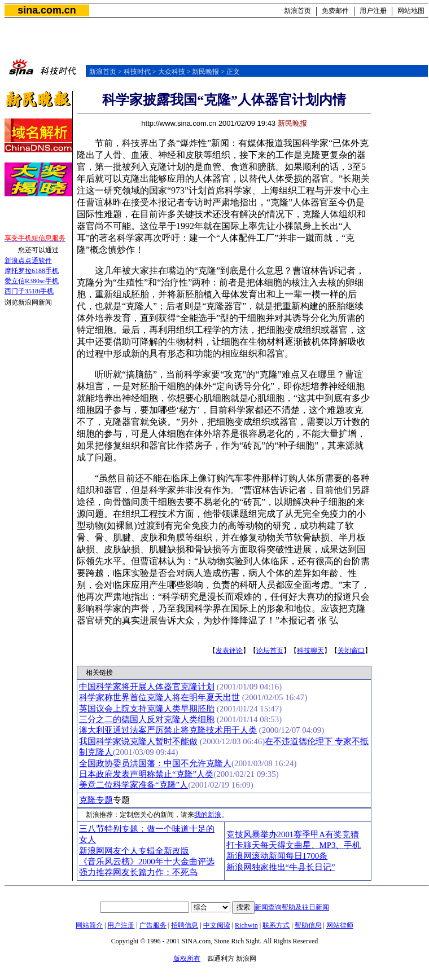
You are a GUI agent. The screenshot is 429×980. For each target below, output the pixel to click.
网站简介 (89, 925)
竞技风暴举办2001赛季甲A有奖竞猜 (293, 834)
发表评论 (229, 651)
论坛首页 (270, 651)
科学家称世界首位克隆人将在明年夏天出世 (159, 697)
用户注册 (373, 11)
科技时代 (137, 72)
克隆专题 (96, 800)
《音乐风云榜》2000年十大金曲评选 (147, 862)
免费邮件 (335, 11)
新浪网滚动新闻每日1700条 (277, 856)
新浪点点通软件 (28, 261)
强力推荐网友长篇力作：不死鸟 (138, 872)
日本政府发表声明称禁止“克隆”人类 (146, 774)
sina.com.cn (47, 10)
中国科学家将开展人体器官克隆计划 (147, 687)
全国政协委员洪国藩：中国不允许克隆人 (155, 763)
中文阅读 (217, 925)
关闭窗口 (351, 651)
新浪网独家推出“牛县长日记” (281, 867)
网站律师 (340, 925)
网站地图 (411, 11)
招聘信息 (185, 925)
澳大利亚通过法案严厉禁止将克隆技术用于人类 (168, 730)
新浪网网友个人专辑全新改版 (134, 851)
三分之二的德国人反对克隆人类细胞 (147, 719)
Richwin (246, 925)
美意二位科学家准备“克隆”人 (133, 785)
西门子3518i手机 (29, 291)
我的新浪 (208, 815)
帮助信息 (308, 925)
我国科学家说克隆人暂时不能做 (138, 741)
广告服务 (153, 925)
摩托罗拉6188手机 (32, 271)
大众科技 (172, 72)
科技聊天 (310, 651)
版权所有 (187, 959)
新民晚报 (205, 72)
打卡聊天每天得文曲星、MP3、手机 (294, 845)
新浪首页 (297, 11)
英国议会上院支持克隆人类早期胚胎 (147, 709)
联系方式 (276, 925)
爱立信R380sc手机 (32, 281)
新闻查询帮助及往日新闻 (292, 907)
